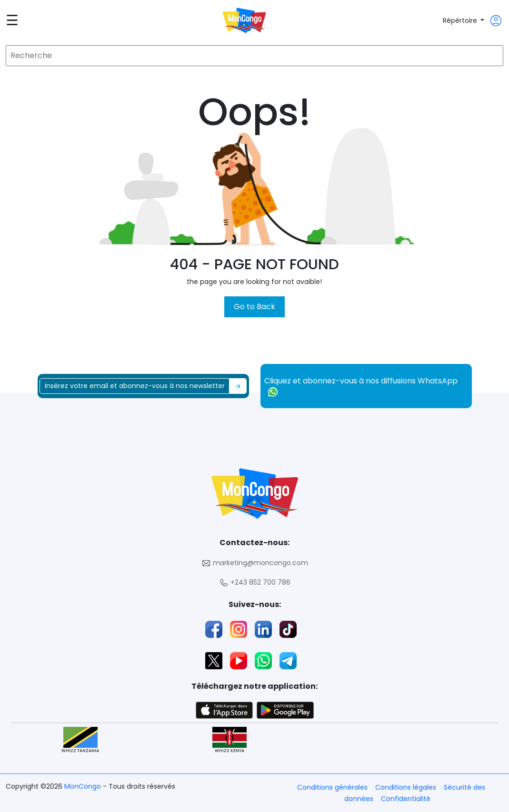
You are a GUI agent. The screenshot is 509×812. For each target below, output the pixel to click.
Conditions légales (406, 787)
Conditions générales (332, 787)
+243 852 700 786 (255, 582)
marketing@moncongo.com (255, 563)
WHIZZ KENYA (230, 740)
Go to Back (254, 307)
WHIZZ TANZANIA (80, 740)
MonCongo (84, 786)
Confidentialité (406, 799)
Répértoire (461, 20)
